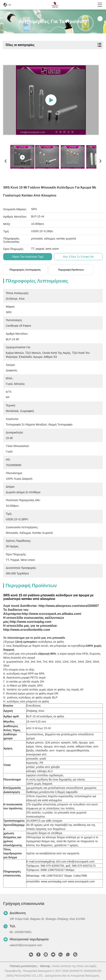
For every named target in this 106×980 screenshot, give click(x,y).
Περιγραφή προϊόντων (71, 270)
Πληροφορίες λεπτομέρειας (25, 270)
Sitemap (45, 966)
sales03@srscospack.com (26, 945)
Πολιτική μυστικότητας (23, 966)
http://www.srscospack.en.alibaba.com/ (52, 614)
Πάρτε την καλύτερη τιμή (28, 257)
